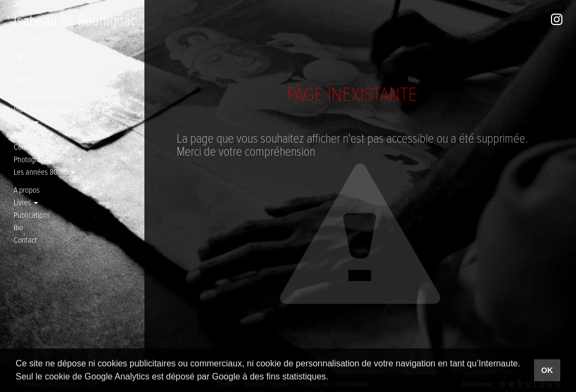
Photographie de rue (48, 159)
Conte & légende (42, 146)
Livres (26, 202)
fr (18, 57)
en (35, 56)
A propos (27, 189)
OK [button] (547, 370)
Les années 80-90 (44, 171)
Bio (18, 227)
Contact (25, 240)
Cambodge (34, 134)
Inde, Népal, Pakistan (48, 109)
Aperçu (24, 78)
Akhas (26, 121)
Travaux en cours (43, 96)
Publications (32, 215)
